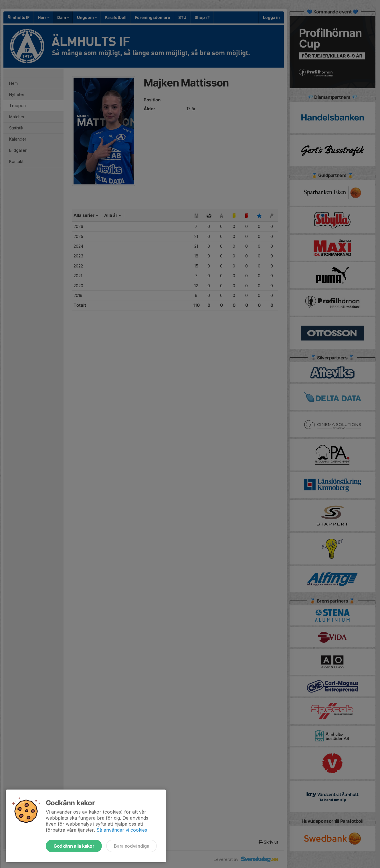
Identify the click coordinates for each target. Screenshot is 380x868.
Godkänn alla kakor (74, 846)
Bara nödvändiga (131, 846)
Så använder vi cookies (122, 830)
